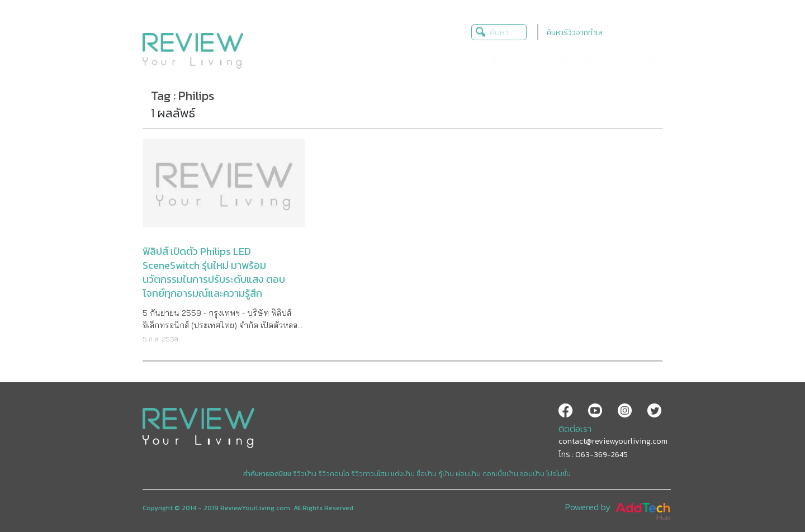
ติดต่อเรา (575, 429)
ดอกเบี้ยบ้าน (500, 474)
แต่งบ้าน (403, 474)
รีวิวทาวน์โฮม (370, 474)
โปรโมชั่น (558, 474)
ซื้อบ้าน (427, 474)
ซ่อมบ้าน (532, 474)
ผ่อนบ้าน (468, 474)
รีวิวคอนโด (334, 474)
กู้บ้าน (446, 474)
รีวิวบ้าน (305, 474)
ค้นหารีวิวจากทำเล (575, 33)
